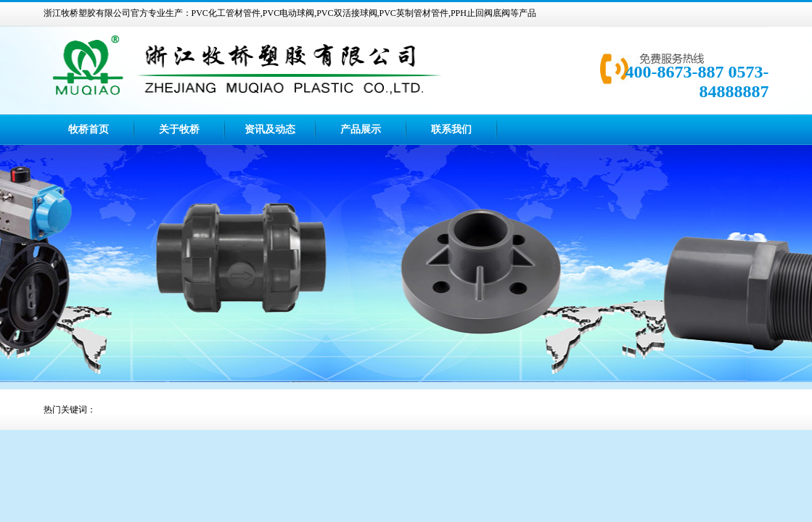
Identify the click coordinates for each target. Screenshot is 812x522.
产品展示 (361, 129)
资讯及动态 (270, 129)
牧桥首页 (89, 129)
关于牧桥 (179, 129)
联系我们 (451, 129)
